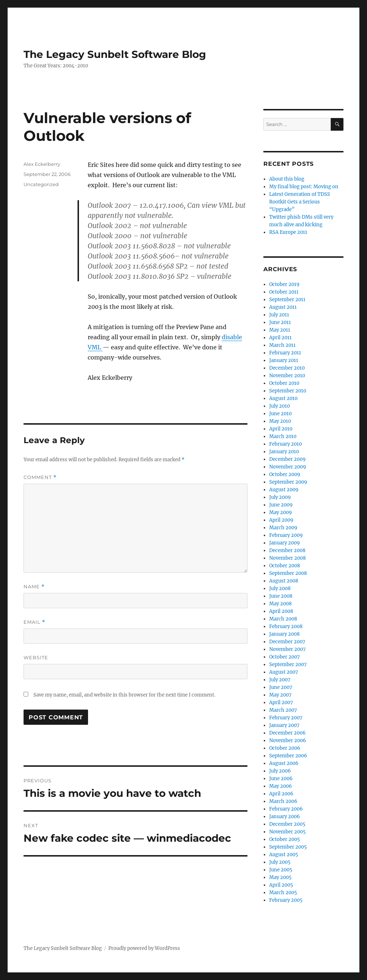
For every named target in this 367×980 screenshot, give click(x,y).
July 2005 (280, 862)
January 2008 (284, 634)
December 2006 (287, 733)
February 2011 (285, 353)
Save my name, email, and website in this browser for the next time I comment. (124, 695)
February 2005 (286, 900)
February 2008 (286, 626)
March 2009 (283, 528)
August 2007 (284, 672)
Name (34, 587)
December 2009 (287, 459)
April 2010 (281, 429)
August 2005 (284, 855)
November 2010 (287, 376)
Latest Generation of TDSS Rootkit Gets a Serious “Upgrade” (300, 202)
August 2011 (283, 307)
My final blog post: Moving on (304, 187)
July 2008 (280, 588)
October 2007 (285, 657)
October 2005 (285, 839)
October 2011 (284, 292)
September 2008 (288, 573)
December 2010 (287, 368)
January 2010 (284, 452)
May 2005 (280, 877)
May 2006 (281, 786)
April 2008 (281, 611)
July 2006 (280, 771)
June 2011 (280, 322)
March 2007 (283, 710)
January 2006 (285, 817)
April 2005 (281, 885)
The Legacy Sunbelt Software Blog (115, 54)
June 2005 (281, 870)
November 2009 (288, 467)
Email (34, 622)
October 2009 (285, 474)
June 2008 (281, 596)
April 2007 (281, 703)
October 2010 (284, 383)
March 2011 (282, 345)
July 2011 (279, 315)
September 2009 (288, 482)
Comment (40, 477)
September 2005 (288, 847)
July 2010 (280, 406)
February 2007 (286, 718)
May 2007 (280, 695)
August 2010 (283, 398)
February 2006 (286, 809)
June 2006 (281, 779)
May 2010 (280, 421)
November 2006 (288, 741)
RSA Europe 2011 (288, 232)
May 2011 (280, 330)
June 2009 (281, 505)
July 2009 (280, 497)
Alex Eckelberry (42, 164)
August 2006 (284, 763)
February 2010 (285, 444)
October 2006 (285, 748)
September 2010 (288, 391)
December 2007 (287, 642)
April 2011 (280, 338)
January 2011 (284, 360)
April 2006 (281, 794)
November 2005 (287, 832)
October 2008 (285, 566)
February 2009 (286, 535)
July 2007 (280, 680)
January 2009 (285, 543)
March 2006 (283, 801)
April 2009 (281, 520)
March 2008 (283, 619)
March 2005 (283, 893)
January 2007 (284, 725)
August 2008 (284, 581)
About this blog (287, 179)
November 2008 (287, 558)
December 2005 (287, 824)
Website (36, 657)
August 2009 (284, 490)
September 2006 (288, 756)
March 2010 (283, 436)
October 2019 (284, 284)
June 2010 (280, 414)
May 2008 (280, 604)
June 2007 (281, 687)
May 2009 (281, 512)
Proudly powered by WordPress (144, 948)
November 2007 (287, 649)
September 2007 (288, 664)
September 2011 (287, 300)
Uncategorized (41, 184)
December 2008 (287, 550)
